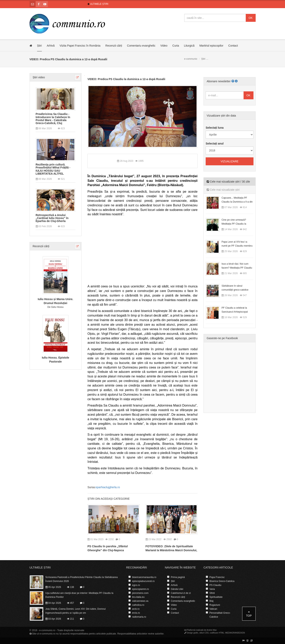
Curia (176, 46)
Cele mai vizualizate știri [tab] (223, 190)
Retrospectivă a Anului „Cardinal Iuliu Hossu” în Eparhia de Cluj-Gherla (52, 218)
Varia (212, 589)
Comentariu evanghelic (141, 46)
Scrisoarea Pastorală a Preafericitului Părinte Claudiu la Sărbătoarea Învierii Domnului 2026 (82, 579)
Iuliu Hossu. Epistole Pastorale (56, 360)
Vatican (213, 609)
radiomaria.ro (139, 617)
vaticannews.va (140, 601)
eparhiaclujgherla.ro (108, 487)
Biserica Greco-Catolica (222, 581)
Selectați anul (215, 144)
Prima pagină (178, 577)
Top (249, 614)
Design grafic (192, 633)
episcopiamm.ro (141, 589)
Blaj (211, 601)
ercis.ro (136, 613)
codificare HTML (217, 633)
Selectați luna (215, 128)
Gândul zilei (177, 589)
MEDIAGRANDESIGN (235, 633)
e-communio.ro (47, 630)
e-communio (191, 59)
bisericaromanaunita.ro (144, 577)
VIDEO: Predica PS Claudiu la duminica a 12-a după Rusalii (126, 79)
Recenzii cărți (114, 46)
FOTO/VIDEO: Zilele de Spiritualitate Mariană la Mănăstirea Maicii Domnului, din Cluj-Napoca (171, 550)
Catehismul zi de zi (181, 593)
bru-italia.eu (138, 597)
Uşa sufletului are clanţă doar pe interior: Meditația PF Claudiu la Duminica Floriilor (79, 595)
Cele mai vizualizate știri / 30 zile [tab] (228, 182)
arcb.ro (136, 609)
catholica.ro (138, 605)
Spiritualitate (216, 597)
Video (164, 46)
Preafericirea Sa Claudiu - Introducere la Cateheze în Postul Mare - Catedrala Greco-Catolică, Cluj (53, 119)
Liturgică (189, 46)
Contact (233, 46)
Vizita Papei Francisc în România (80, 46)
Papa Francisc (217, 577)
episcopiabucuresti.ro (143, 581)
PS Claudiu (215, 585)
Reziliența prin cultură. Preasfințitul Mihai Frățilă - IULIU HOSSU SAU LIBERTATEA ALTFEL (53, 169)
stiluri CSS (204, 633)
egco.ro (136, 585)
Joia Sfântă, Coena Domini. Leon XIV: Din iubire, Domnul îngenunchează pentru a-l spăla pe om (76, 611)
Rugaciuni (215, 605)
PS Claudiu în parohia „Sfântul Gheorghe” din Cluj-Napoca (108, 548)
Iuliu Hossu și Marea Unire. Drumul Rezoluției (55, 301)
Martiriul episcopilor (211, 46)
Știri (39, 46)
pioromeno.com (140, 593)
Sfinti (212, 593)
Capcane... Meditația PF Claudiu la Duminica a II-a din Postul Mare (237, 202)
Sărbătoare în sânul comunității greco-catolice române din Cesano (235, 290)
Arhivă (51, 46)
